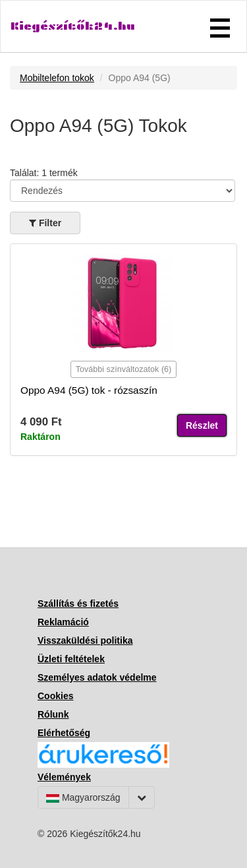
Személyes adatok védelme (97, 677)
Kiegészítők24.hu (73, 26)
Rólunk (53, 714)
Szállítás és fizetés (78, 604)
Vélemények (64, 777)
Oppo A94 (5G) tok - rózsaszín (89, 390)
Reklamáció (63, 622)
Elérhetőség (64, 733)
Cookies (55, 696)
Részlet (202, 425)
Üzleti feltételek (71, 659)
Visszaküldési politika (85, 640)
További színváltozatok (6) (124, 369)
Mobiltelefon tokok (57, 78)
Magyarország (83, 797)
